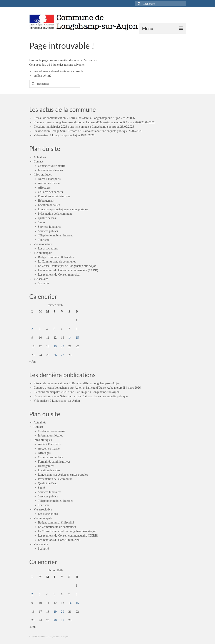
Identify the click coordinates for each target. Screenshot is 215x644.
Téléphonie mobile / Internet (55, 235)
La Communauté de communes (57, 262)
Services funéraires (50, 227)
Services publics (48, 231)
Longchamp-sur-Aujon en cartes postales (63, 209)
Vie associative (43, 244)
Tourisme (44, 240)
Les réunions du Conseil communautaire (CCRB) (68, 270)
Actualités (40, 157)
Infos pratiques (43, 175)
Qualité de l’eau (48, 218)
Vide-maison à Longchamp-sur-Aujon (57, 135)
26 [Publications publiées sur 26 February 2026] (55, 355)
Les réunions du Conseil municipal (59, 275)
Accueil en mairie (49, 183)
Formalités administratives (54, 196)
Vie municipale (43, 253)
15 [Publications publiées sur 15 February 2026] (77, 338)
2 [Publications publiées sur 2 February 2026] (32, 329)
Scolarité (43, 283)
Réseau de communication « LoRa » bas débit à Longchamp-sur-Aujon (77, 118)
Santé (41, 222)
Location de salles (49, 205)
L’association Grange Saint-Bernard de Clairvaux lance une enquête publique (81, 131)
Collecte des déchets (50, 192)
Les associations (48, 248)
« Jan (32, 362)
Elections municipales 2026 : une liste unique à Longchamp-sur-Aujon (77, 127)
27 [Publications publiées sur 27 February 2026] (63, 355)
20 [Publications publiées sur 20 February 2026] (63, 346)
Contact (38, 161)
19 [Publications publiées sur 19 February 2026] (55, 346)
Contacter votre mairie (52, 166)
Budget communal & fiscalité (56, 257)
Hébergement (46, 201)
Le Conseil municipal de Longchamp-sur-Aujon (67, 266)
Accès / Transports (49, 179)
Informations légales (51, 170)
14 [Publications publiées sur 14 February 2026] (70, 338)
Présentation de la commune (55, 214)
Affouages (44, 188)
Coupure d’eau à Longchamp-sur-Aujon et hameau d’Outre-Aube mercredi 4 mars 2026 (87, 122)
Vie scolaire (41, 279)
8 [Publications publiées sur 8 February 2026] (77, 329)
